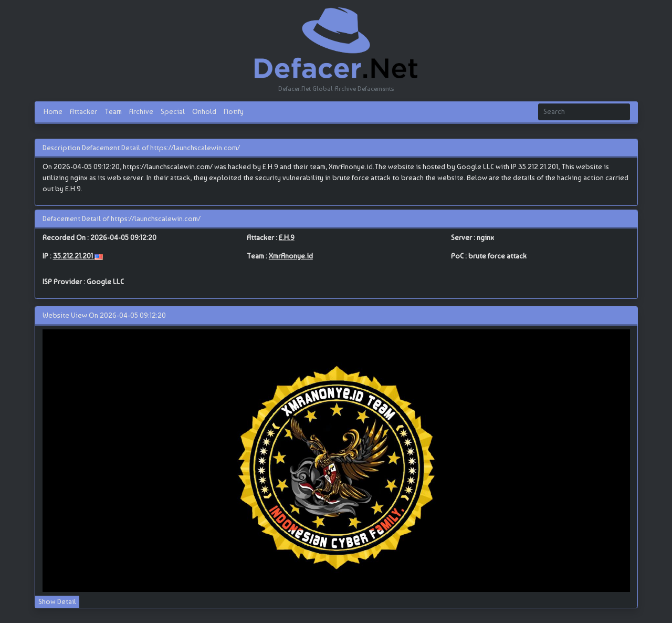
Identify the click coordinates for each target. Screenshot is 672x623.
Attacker (83, 111)
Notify (234, 111)
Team (113, 111)
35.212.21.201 (74, 256)
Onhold (204, 111)
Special (173, 111)
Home (53, 111)
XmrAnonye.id (291, 256)
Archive (141, 111)
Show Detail (57, 601)
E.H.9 (287, 237)
